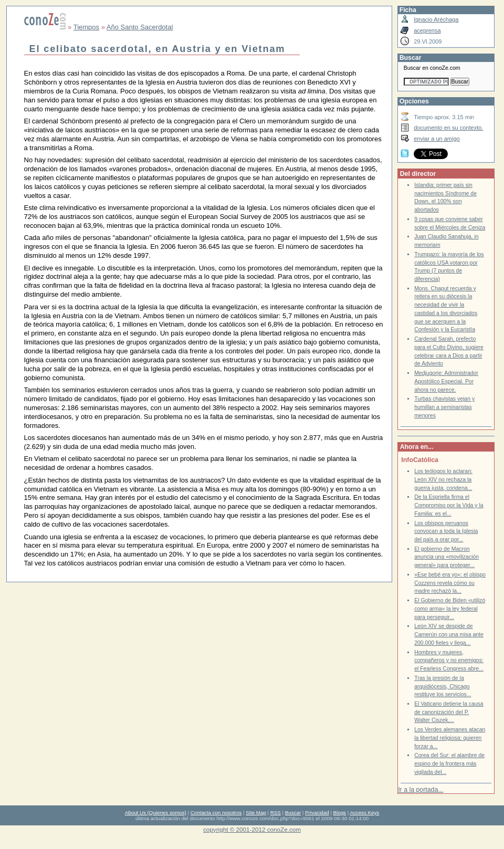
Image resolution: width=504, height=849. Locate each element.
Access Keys (364, 813)
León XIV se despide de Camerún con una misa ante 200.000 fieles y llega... (449, 634)
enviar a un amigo (437, 139)
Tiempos (86, 27)
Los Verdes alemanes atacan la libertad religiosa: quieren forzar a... (450, 738)
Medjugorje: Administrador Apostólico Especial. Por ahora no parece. (446, 381)
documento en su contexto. (448, 128)
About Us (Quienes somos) (156, 813)
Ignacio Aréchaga (436, 19)
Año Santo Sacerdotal (140, 27)
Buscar (293, 813)
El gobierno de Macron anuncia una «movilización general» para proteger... (447, 557)
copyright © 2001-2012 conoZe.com (252, 829)
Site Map (256, 813)
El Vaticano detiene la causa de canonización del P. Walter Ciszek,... (449, 712)
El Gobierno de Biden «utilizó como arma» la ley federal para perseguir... (450, 609)
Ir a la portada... (421, 790)
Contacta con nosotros (216, 813)
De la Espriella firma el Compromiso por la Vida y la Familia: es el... (449, 505)
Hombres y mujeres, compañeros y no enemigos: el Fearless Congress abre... (449, 661)
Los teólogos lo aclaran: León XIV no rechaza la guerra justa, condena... (443, 479)
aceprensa (427, 30)
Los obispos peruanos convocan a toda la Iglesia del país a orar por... (446, 531)
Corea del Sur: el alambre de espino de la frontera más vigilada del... (449, 763)
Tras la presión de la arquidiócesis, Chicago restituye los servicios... (443, 686)
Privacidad (317, 813)
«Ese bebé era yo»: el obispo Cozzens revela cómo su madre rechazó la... (450, 583)
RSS (276, 813)
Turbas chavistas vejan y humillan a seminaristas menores (444, 407)
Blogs (340, 813)
